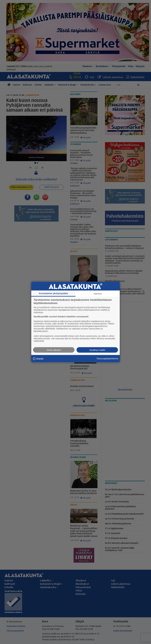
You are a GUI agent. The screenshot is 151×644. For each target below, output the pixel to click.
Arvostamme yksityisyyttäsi (53, 293)
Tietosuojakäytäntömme (107, 359)
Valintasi (98, 294)
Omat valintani (54, 350)
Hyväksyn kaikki (97, 350)
